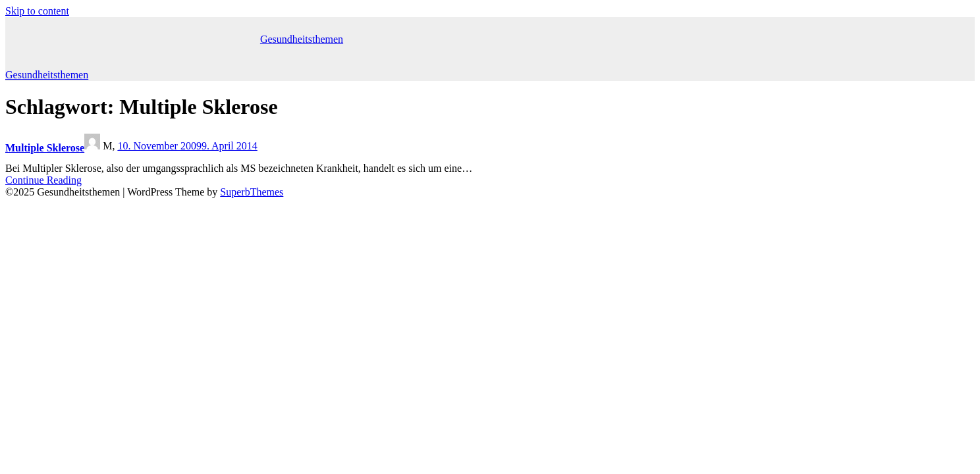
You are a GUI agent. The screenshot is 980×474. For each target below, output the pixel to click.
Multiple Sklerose (45, 148)
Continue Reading (43, 180)
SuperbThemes (252, 192)
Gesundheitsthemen (302, 39)
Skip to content (37, 11)
